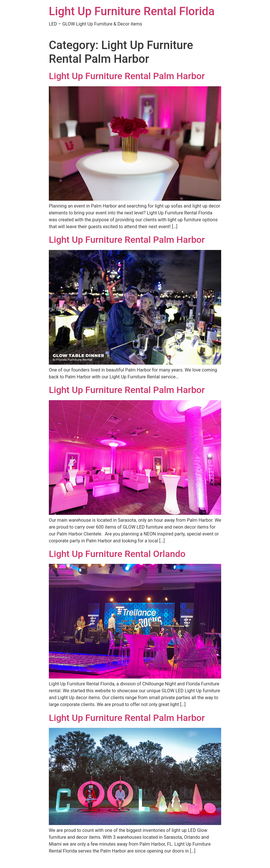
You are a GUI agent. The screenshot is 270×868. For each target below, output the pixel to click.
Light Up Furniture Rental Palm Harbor (127, 76)
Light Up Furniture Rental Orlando (117, 554)
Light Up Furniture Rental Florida (132, 11)
